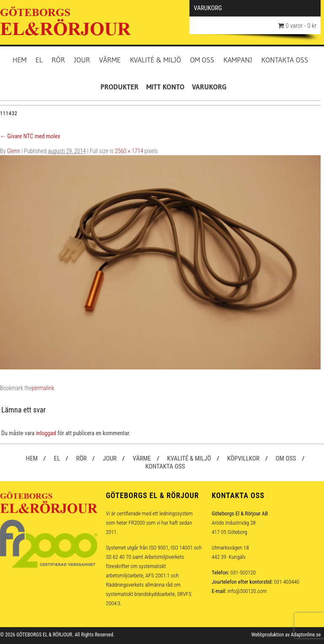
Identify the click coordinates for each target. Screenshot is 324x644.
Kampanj (238, 60)
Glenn (14, 151)
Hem (20, 60)
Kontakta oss (285, 60)
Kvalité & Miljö (156, 60)
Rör (58, 60)
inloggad (46, 433)
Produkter (120, 87)
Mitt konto (165, 87)
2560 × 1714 (129, 151)
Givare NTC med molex (30, 136)
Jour (82, 60)
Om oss (202, 60)
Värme (110, 60)
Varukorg (209, 87)
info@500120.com (247, 591)
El (39, 60)
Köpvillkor (243, 458)
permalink (43, 388)
